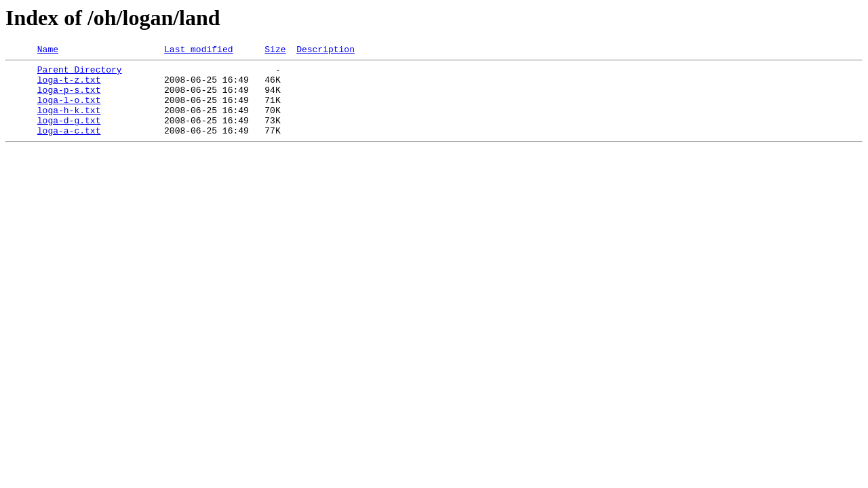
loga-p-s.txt (69, 98)
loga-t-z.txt (69, 85)
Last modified (198, 51)
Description (325, 51)
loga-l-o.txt (69, 110)
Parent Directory (80, 73)
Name (48, 51)
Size (275, 51)
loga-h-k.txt (69, 122)
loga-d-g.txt (69, 134)
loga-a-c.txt (69, 146)
